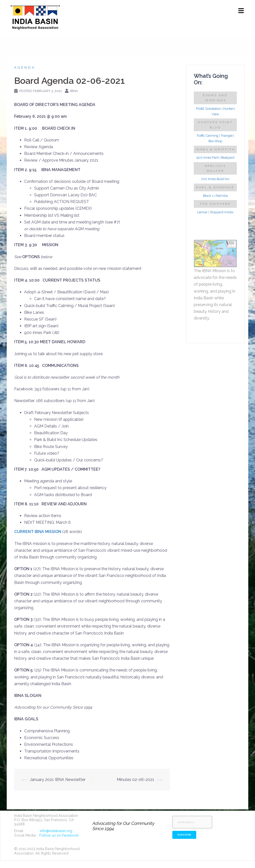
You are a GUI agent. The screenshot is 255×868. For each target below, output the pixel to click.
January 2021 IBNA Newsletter (58, 780)
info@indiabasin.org (56, 831)
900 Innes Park (208, 158)
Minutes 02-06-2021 (135, 780)
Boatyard (228, 158)
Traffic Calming (207, 136)
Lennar (202, 212)
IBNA (74, 91)
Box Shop (215, 141)
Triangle (227, 136)
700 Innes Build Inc (215, 179)
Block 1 (208, 196)
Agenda (25, 67)
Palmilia (222, 196)
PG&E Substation (208, 109)
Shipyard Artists (222, 212)
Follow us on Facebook (59, 835)
